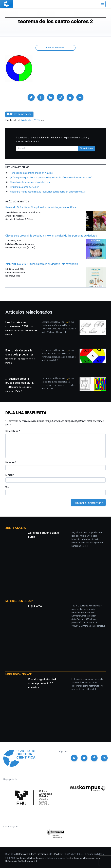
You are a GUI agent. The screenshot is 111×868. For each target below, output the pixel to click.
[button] (31, 97)
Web (8, 487)
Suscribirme (87, 148)
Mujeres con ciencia (19, 601)
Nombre (11, 462)
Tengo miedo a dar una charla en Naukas (31, 173)
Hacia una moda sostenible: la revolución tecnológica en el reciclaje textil (48, 192)
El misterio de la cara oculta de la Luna (30, 182)
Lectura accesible (55, 48)
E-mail (10, 475)
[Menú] (102, 4)
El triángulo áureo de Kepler (24, 187)
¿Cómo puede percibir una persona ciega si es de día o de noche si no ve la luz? (51, 178)
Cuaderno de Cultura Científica (30, 858)
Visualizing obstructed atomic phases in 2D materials (42, 683)
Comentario (13, 431)
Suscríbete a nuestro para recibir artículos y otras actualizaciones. (53, 139)
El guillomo (35, 606)
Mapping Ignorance (18, 674)
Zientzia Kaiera (16, 528)
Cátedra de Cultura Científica (31, 854)
